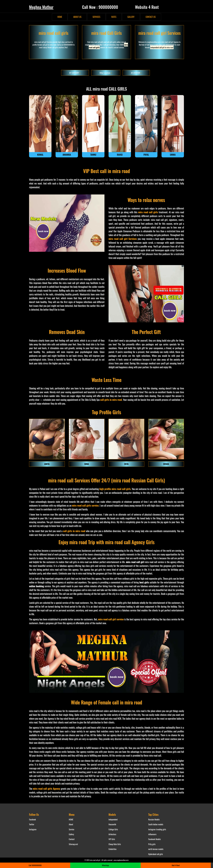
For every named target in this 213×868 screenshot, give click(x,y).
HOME (60, 17)
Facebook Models (155, 839)
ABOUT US (77, 17)
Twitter (32, 824)
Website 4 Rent (147, 7)
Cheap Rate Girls (115, 844)
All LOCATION (136, 73)
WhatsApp (105, 865)
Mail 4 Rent (176, 865)
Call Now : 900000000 (100, 7)
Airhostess (112, 834)
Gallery (71, 834)
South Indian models (156, 824)
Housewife (112, 824)
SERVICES (96, 17)
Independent (113, 819)
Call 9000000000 (35, 865)
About (71, 824)
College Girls (113, 829)
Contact (72, 839)
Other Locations (106, 73)
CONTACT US (151, 17)
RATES (114, 17)
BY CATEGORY (75, 73)
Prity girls (152, 844)
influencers (152, 834)
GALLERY (131, 17)
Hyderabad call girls (156, 854)
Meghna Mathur (41, 7)
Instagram (33, 829)
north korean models (156, 849)
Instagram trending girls (157, 829)
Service (72, 829)
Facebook (32, 819)
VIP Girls (112, 839)
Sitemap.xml (73, 844)
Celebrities (113, 849)
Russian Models (154, 819)
